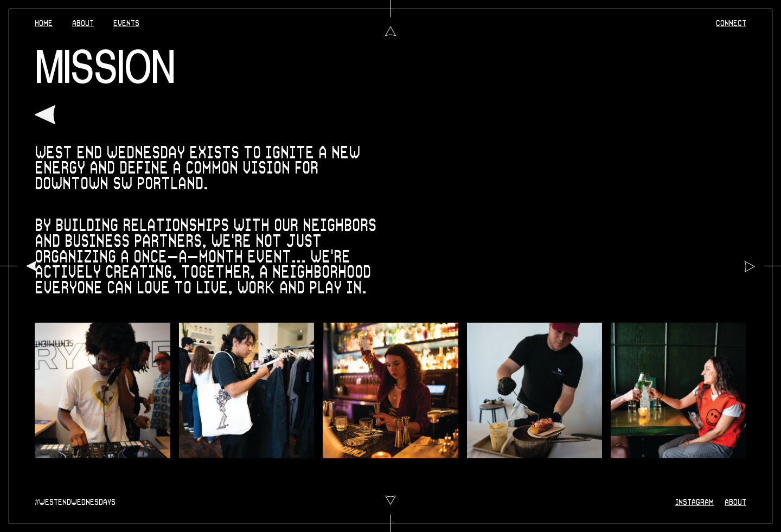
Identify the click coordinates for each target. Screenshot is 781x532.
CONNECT (731, 24)
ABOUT (83, 24)
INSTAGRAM (694, 502)
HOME (44, 24)
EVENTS (126, 24)
